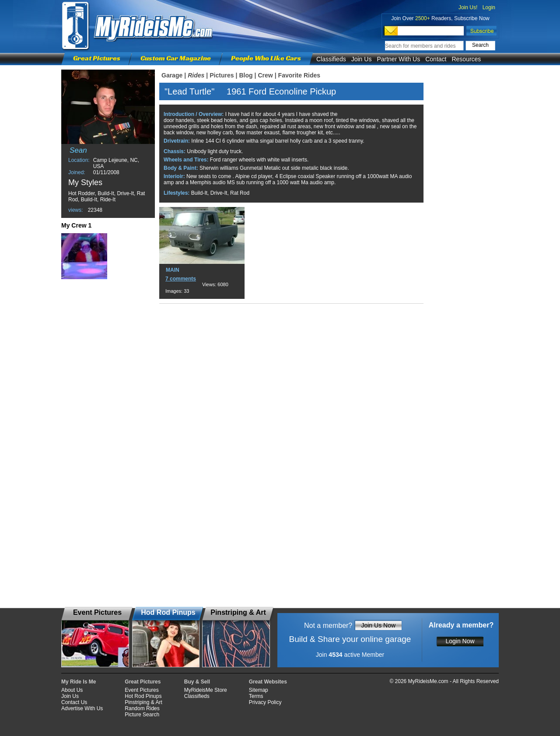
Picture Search (142, 715)
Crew (265, 75)
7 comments (181, 279)
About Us (72, 690)
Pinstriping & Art (143, 702)
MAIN (173, 270)
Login (489, 7)
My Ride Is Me (79, 682)
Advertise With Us (82, 708)
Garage (172, 75)
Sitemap (259, 690)
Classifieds (331, 59)
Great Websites (268, 682)
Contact (436, 59)
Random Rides (142, 708)
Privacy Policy (265, 702)
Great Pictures (97, 58)
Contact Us (74, 702)
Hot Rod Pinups (143, 696)
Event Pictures (142, 690)
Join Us (362, 59)
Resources (466, 59)
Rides (196, 75)
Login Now (460, 641)
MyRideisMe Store (206, 690)
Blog (246, 75)
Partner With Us (398, 59)
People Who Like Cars (266, 58)
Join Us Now (378, 625)
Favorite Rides (299, 75)
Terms (256, 696)
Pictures (222, 75)
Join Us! (468, 7)
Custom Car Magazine (176, 58)
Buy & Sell (197, 682)
